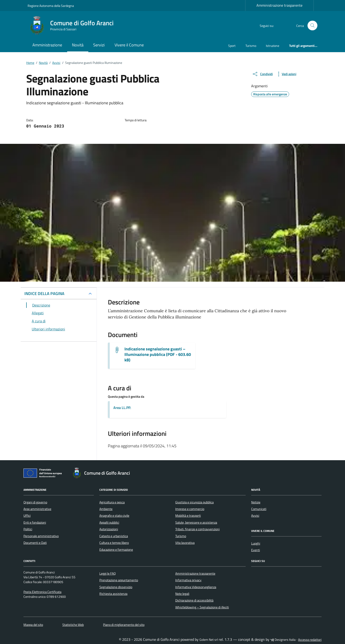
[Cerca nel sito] (312, 26)
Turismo (251, 46)
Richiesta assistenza (113, 594)
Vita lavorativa (185, 543)
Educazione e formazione (116, 550)
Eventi (256, 550)
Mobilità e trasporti (188, 516)
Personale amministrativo (41, 536)
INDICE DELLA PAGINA (44, 294)
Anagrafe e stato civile (114, 516)
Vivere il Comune (129, 45)
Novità (78, 45)
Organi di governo (35, 502)
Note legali (182, 594)
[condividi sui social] (262, 74)
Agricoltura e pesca (112, 502)
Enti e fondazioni (35, 522)
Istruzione (273, 46)
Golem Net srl (209, 640)
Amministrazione (47, 45)
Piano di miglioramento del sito (124, 625)
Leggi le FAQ (108, 573)
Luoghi (256, 543)
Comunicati (259, 509)
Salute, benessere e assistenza (196, 522)
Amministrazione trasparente (279, 5)
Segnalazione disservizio (116, 587)
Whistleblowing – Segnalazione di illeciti (202, 607)
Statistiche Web (73, 625)
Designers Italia (283, 640)
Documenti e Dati (35, 543)
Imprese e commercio (190, 509)
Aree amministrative (37, 509)
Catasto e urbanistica (114, 536)
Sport (232, 46)
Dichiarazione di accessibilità (194, 600)
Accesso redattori (310, 640)
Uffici (27, 516)
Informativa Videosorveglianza (196, 587)
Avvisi (255, 516)
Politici (28, 529)
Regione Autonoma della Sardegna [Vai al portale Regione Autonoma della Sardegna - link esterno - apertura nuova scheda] (51, 6)
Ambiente (106, 509)
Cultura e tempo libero (114, 543)
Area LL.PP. (122, 408)
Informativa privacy (188, 580)
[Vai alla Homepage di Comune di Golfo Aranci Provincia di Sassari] (73, 26)
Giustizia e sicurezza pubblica (194, 502)
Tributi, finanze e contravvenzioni (197, 529)
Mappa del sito (33, 625)
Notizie (256, 502)
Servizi (99, 45)
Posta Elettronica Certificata (42, 592)
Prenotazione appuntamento (119, 580)
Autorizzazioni (109, 529)
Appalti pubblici (109, 522)
